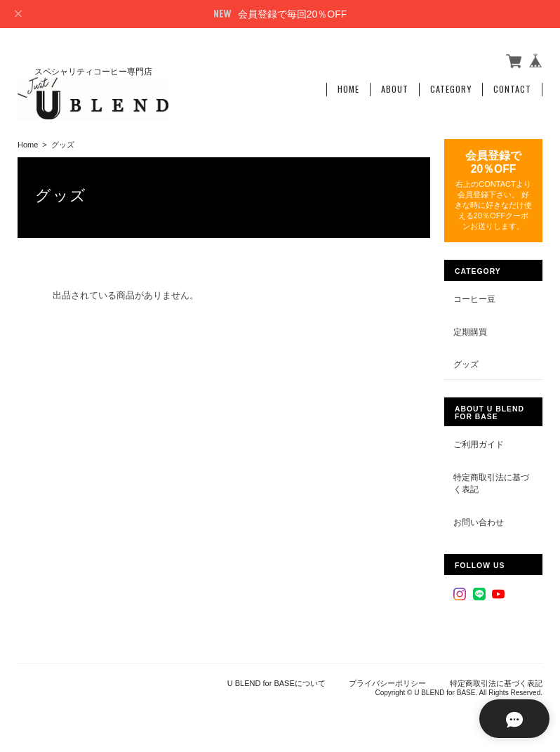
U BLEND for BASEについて (276, 682)
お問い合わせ (479, 521)
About (395, 89)
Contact (512, 89)
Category (451, 89)
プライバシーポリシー (387, 682)
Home (348, 89)
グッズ (466, 364)
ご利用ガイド (479, 443)
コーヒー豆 (474, 299)
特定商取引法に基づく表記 (491, 483)
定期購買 (470, 331)
